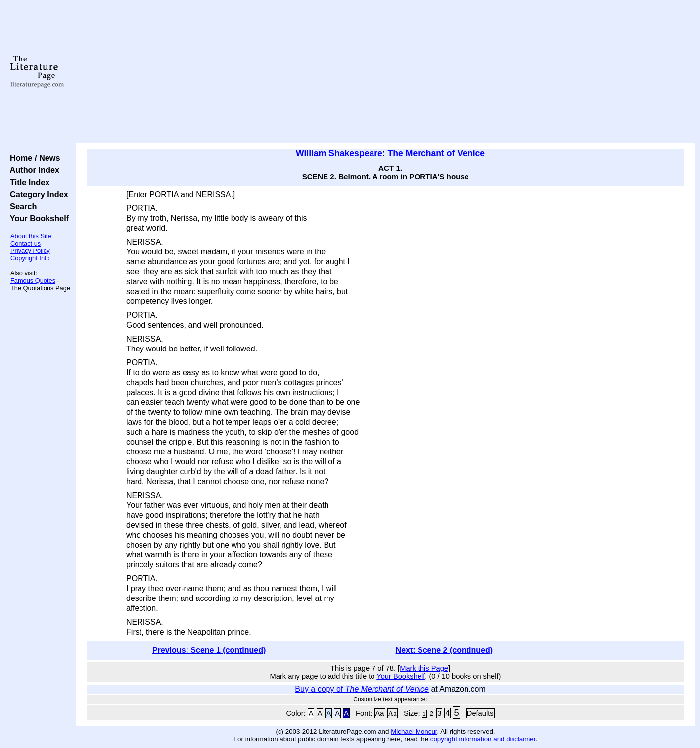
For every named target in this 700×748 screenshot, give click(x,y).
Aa (380, 713)
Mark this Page (424, 668)
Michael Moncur (414, 731)
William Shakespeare (339, 153)
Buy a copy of (362, 689)
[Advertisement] (385, 72)
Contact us (25, 243)
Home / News (33, 158)
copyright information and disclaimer (483, 739)
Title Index (27, 182)
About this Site (31, 236)
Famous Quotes (33, 280)
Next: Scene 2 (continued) (444, 650)
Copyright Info (30, 258)
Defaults (480, 713)
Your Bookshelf (37, 218)
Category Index (37, 194)
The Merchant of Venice (437, 153)
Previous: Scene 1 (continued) (209, 650)
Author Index (32, 170)
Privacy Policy (30, 251)
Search (21, 206)
